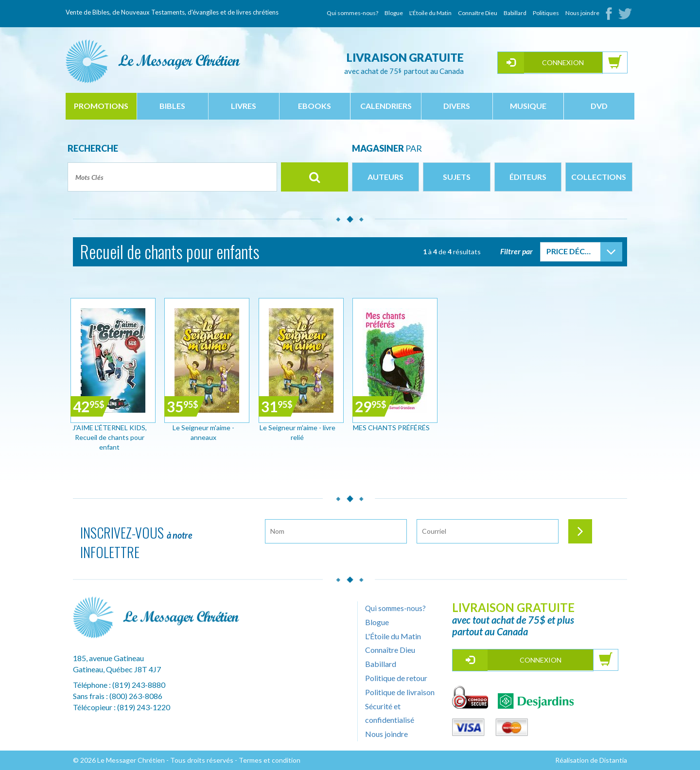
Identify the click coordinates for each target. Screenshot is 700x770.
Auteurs (385, 177)
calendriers (386, 106)
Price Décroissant (574, 251)
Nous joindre (582, 13)
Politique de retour (396, 678)
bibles (172, 106)
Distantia (613, 760)
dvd (599, 106)
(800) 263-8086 (136, 696)
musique (528, 106)
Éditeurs (528, 177)
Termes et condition (270, 760)
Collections (599, 177)
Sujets (457, 177)
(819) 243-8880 (139, 685)
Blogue (394, 13)
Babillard (515, 13)
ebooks (315, 106)
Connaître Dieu (478, 13)
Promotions (101, 106)
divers (457, 106)
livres (244, 106)
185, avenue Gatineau (108, 658)
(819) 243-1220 (144, 707)
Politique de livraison (400, 692)
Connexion (563, 62)
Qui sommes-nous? (352, 13)
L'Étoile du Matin (430, 13)
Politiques (546, 13)
